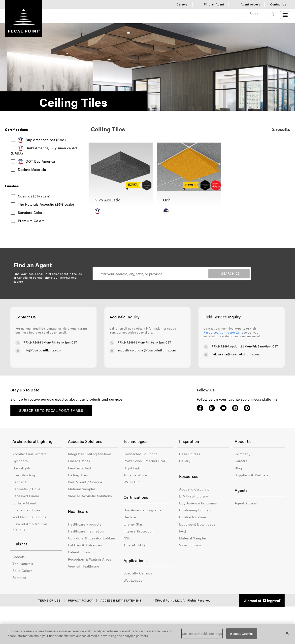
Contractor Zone (193, 517)
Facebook (200, 408)
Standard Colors (31, 212)
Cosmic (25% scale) (34, 196)
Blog (238, 468)
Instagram (235, 408)
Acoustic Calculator (195, 489)
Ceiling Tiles (78, 475)
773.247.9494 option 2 (227, 346)
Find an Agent (214, 4)
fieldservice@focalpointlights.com (236, 354)
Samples (19, 577)
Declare (130, 517)
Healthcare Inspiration (86, 531)
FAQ (183, 531)
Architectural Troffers (30, 454)
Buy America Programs (143, 510)
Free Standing (24, 475)
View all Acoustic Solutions (90, 496)
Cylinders (20, 461)
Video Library (190, 545)
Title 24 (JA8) (134, 545)
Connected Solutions (141, 454)
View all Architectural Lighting (30, 526)
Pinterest (247, 408)
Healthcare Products (85, 524)
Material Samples (82, 489)
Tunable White (135, 475)
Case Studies (190, 454)
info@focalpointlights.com (42, 350)
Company (243, 454)
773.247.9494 (32, 342)
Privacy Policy (81, 600)
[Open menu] (285, 15)
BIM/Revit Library (194, 496)
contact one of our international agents (45, 279)
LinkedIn (212, 408)
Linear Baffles (79, 461)
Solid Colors (22, 570)
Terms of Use (49, 600)
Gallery (185, 461)
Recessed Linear (26, 496)
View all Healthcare (83, 566)
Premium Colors (31, 221)
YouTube (223, 408)
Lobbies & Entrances (85, 545)
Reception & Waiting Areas (90, 559)
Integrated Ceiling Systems (90, 454)
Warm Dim (132, 482)
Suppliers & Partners (252, 475)
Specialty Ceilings (138, 573)
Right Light (132, 468)
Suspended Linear (27, 510)
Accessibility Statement (121, 600)
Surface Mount (24, 503)
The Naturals (23, 564)
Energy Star (133, 524)
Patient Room (79, 552)
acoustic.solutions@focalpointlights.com (147, 350)
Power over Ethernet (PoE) (146, 461)
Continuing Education (197, 510)
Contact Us (278, 4)
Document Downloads (197, 524)
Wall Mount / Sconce (29, 517)
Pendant (19, 482)
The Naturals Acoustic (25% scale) (46, 204)
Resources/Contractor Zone (223, 332)
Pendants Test (80, 468)
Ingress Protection (139, 531)
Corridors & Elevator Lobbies (92, 538)
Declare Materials (32, 169)
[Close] (287, 633)
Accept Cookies (242, 633)
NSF (127, 538)
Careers (182, 4)
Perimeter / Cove (26, 489)
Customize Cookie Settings (202, 633)
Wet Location (134, 580)
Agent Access (250, 4)
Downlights (22, 468)
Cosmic (19, 557)
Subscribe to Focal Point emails (51, 410)
